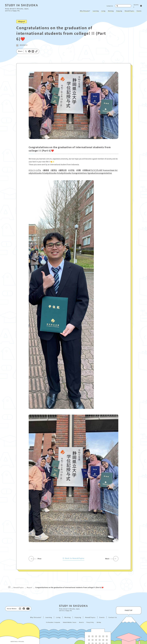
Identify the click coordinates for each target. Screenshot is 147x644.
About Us (81, 622)
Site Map (99, 622)
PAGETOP (129, 610)
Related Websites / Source (70, 622)
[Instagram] (20, 609)
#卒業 (78, 170)
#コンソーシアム (35, 170)
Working (111, 11)
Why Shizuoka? (85, 11)
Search (117, 6)
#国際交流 (63, 170)
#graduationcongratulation (100, 173)
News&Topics (129, 11)
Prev (40, 559)
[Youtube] (28, 609)
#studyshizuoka (49, 173)
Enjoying (119, 11)
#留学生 (54, 170)
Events (139, 11)
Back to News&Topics (74, 558)
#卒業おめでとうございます (92, 170)
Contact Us (110, 6)
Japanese (136, 6)
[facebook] (24, 609)
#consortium (109, 170)
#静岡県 (46, 170)
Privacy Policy (90, 622)
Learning (96, 11)
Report (29, 587)
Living (103, 11)
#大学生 (71, 170)
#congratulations (79, 173)
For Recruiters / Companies (53, 622)
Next (107, 559)
